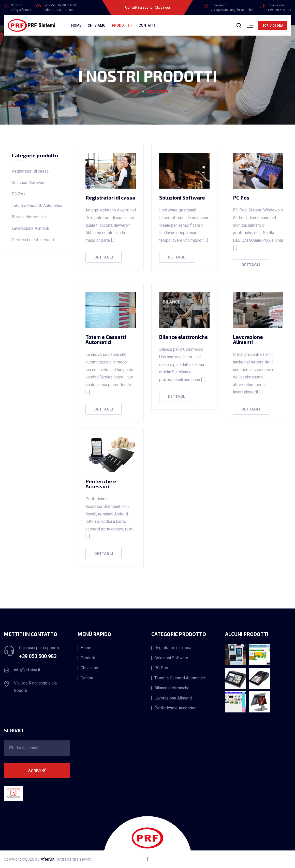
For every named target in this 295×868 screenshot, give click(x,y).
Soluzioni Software (29, 183)
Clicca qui (162, 7)
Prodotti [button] (120, 25)
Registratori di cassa (30, 171)
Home (76, 25)
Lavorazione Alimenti (30, 228)
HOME (133, 92)
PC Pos (19, 194)
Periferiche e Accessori (33, 240)
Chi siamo (97, 25)
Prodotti (158, 92)
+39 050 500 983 (38, 656)
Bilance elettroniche (29, 217)
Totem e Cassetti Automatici (37, 205)
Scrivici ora (273, 26)
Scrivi (37, 771)
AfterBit (48, 859)
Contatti (147, 25)
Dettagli (104, 257)
